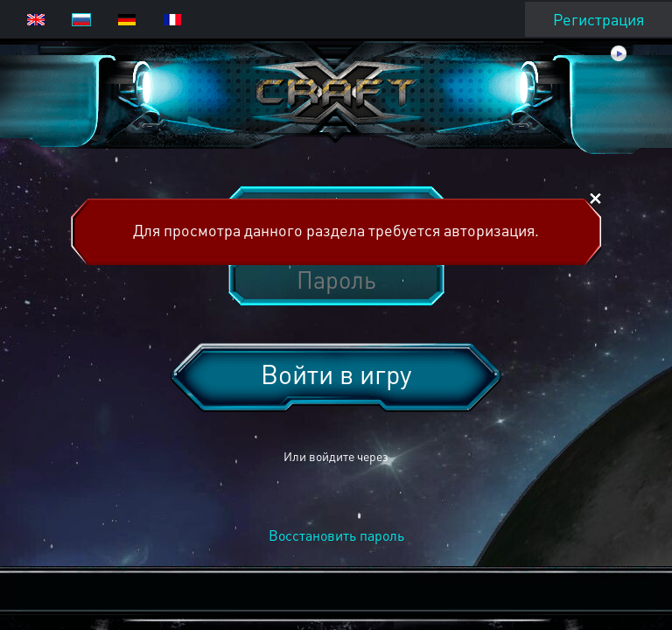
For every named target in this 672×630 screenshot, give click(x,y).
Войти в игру (336, 374)
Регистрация (598, 19)
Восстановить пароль (336, 535)
